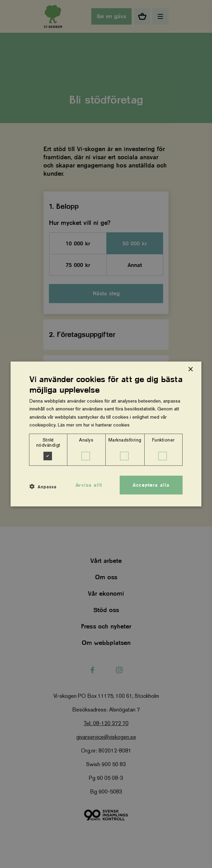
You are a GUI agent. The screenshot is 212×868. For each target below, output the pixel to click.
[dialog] (106, 434)
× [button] (190, 370)
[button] (43, 487)
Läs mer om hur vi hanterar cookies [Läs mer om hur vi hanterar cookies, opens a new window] (94, 425)
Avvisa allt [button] (89, 485)
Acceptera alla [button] (151, 485)
